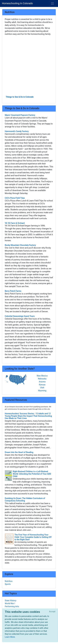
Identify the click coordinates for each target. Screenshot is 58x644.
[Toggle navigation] (53, 3)
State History (11, 601)
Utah (42, 388)
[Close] (52, 612)
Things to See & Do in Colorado (20, 97)
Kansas (42, 385)
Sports (8, 584)
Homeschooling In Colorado (17, 3)
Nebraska (42, 379)
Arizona (42, 382)
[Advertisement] (29, 65)
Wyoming (42, 391)
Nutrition (9, 581)
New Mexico (42, 376)
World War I (10, 603)
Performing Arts (12, 606)
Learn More (10, 637)
